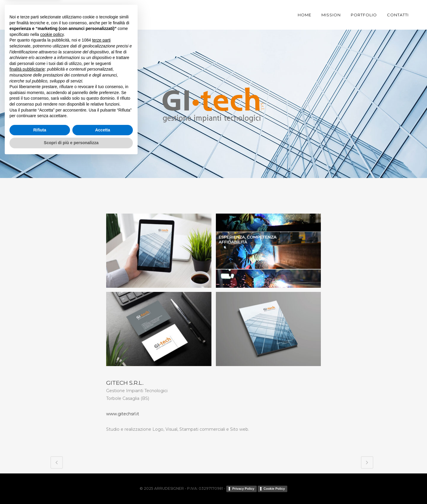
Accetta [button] (103, 475)
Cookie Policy (274, 489)
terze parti (101, 385)
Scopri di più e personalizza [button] (71, 488)
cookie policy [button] (52, 379)
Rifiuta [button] (40, 475)
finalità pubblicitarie (27, 414)
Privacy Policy (243, 489)
